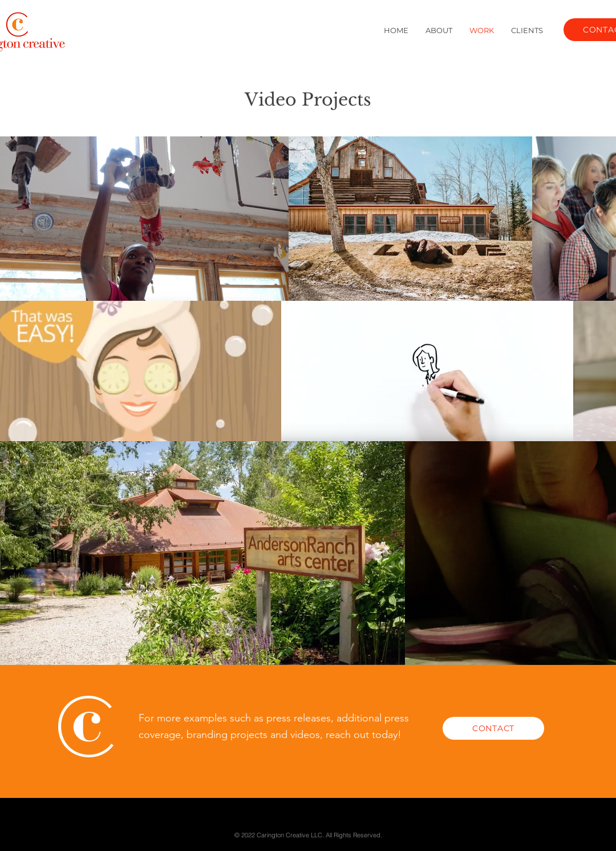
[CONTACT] (493, 728)
